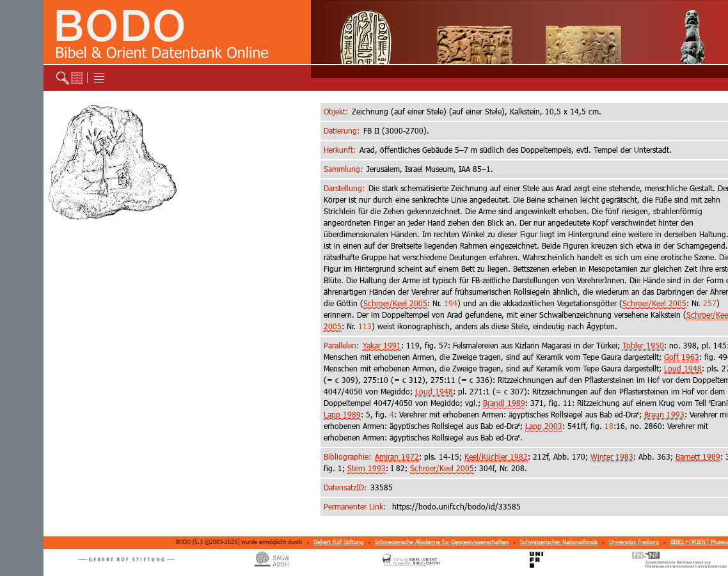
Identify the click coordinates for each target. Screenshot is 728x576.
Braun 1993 (664, 415)
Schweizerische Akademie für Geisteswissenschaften (442, 542)
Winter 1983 (612, 457)
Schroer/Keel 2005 (395, 303)
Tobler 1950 (643, 346)
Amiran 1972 (397, 457)
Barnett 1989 (698, 457)
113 (365, 326)
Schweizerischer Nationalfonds (559, 542)
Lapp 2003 (544, 426)
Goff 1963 (682, 357)
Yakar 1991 (382, 346)
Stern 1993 (367, 468)
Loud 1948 (683, 369)
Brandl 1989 (504, 403)
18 (609, 426)
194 (451, 303)
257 (710, 303)
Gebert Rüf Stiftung (338, 542)
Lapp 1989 (342, 415)
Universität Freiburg (634, 542)
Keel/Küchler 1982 (496, 457)
